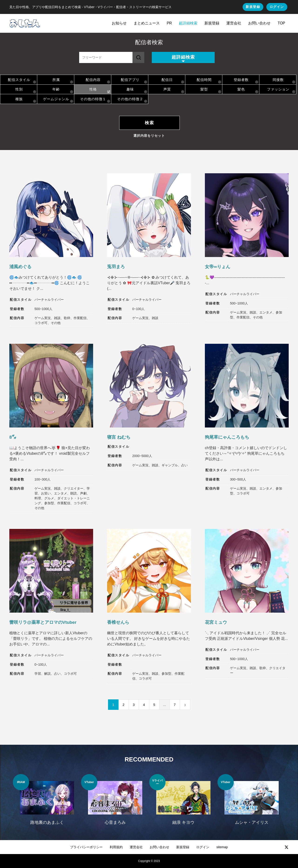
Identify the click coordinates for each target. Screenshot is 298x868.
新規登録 (253, 7)
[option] (47, 802)
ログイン (277, 7)
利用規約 (116, 847)
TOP (281, 23)
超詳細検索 (188, 23)
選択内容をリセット (149, 136)
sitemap (222, 847)
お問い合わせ (259, 23)
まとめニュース (147, 23)
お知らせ (119, 23)
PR (169, 23)
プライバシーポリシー (86, 847)
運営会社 (234, 23)
